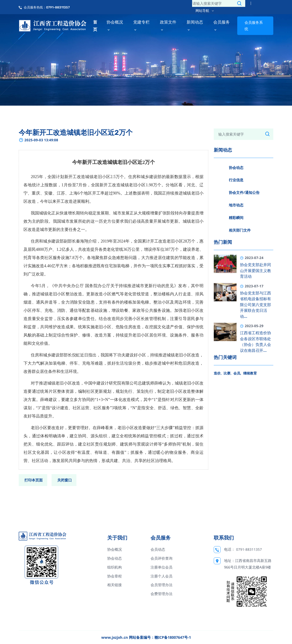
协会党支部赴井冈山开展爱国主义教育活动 (255, 271)
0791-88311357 (249, 549)
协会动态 (236, 168)
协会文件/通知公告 (244, 192)
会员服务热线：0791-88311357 (47, 7)
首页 (95, 26)
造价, (218, 373)
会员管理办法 (162, 585)
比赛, (227, 373)
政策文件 (168, 25)
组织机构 (115, 567)
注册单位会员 (162, 567)
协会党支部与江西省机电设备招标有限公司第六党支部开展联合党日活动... (255, 305)
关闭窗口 (65, 480)
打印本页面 (34, 480)
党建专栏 (141, 25)
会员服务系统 (254, 26)
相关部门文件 (240, 230)
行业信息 (236, 180)
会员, (237, 373)
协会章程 (115, 576)
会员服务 (222, 25)
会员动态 (158, 549)
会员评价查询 (162, 558)
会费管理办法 (162, 594)
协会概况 (115, 25)
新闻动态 (195, 25)
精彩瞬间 (236, 218)
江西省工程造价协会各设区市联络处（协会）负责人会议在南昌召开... (255, 342)
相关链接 (115, 585)
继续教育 (250, 373)
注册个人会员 (162, 576)
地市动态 (236, 205)
